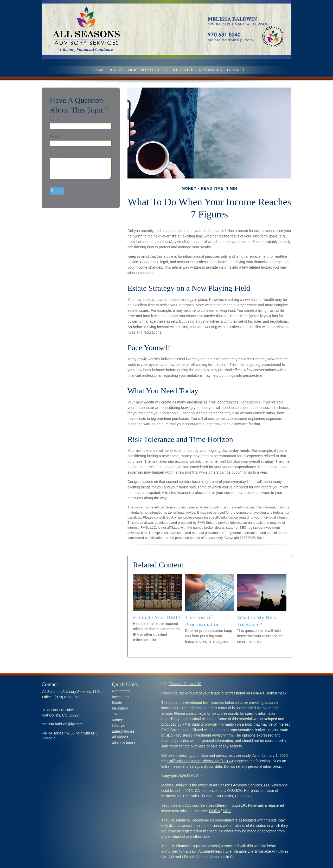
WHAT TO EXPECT (144, 70)
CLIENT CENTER (179, 70)
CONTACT (236, 70)
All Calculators (123, 743)
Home (99, 70)
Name (55, 120)
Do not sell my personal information (252, 766)
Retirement (121, 691)
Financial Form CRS (185, 684)
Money (117, 720)
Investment (121, 697)
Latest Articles (123, 731)
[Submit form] (57, 191)
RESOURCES (210, 70)
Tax (115, 714)
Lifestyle (119, 726)
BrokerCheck (276, 693)
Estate (117, 703)
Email (54, 137)
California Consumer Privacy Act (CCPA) (200, 761)
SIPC (227, 811)
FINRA (214, 811)
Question (57, 154)
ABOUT (116, 70)
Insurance (120, 708)
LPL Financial (252, 805)
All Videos (120, 737)
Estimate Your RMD (156, 617)
